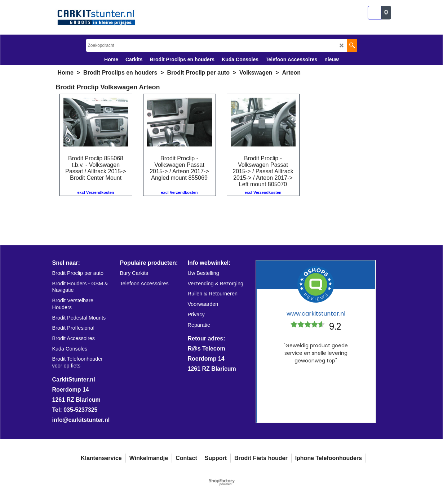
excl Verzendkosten (96, 192)
